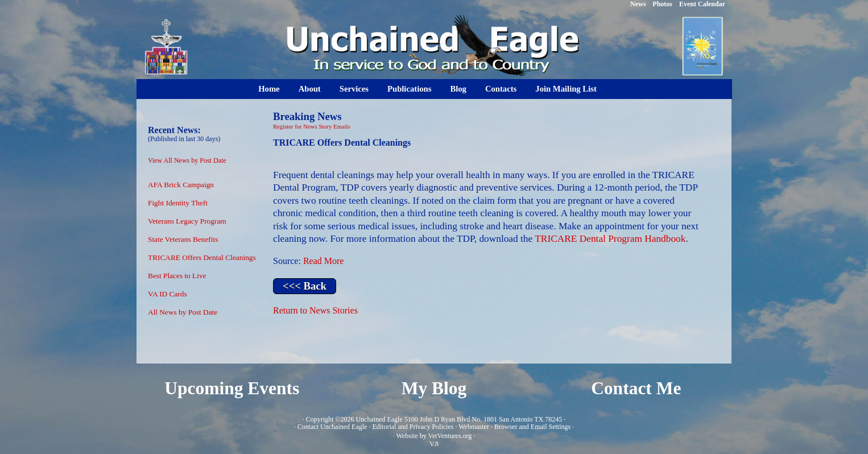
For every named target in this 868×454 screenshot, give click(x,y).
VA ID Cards (168, 294)
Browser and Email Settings (532, 427)
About (310, 89)
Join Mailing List (566, 89)
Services (354, 89)
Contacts (501, 89)
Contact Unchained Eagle (332, 427)
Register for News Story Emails (312, 127)
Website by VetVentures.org (434, 436)
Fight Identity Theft (178, 203)
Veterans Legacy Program (187, 221)
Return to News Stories (315, 310)
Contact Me (636, 388)
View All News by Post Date (187, 160)
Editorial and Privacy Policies (413, 427)
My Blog (434, 388)
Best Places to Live (177, 276)
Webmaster (474, 427)
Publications (409, 89)
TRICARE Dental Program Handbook (610, 239)
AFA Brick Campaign (181, 185)
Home (269, 89)
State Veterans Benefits (183, 239)
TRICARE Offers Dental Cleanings (202, 257)
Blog (458, 89)
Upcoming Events (232, 388)
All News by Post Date (183, 312)
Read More (324, 261)
